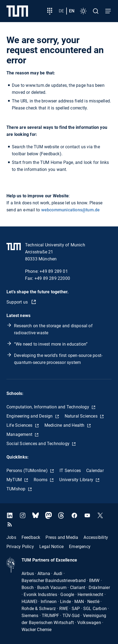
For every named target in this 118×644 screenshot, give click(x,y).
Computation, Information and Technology (48, 407)
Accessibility (96, 537)
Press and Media (62, 537)
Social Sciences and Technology (39, 444)
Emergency (80, 547)
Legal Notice (51, 547)
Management (20, 434)
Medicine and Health (65, 425)
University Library (77, 480)
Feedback (31, 537)
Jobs (11, 537)
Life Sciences (20, 425)
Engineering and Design (30, 416)
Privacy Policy (20, 547)
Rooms (41, 480)
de (61, 11)
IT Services (70, 471)
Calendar (95, 471)
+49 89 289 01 (54, 271)
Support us (18, 302)
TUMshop (17, 489)
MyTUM (15, 480)
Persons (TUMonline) (28, 471)
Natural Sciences (82, 416)
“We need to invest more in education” (51, 344)
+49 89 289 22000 (52, 278)
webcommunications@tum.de (71, 210)
